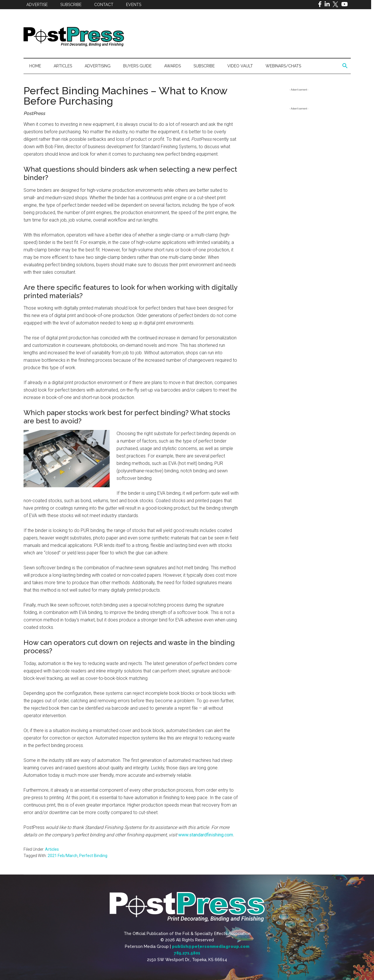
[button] (345, 66)
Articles (52, 849)
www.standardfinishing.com (206, 835)
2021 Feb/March (63, 856)
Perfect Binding (93, 856)
